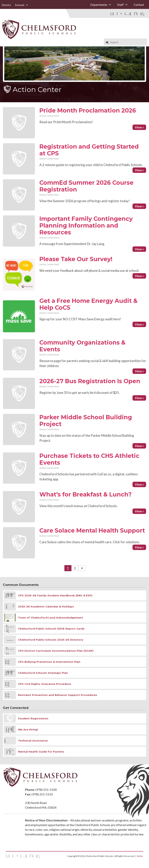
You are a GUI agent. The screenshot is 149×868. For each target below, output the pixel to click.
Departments (101, 5)
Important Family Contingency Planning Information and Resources (86, 226)
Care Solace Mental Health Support (92, 531)
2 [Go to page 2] (75, 568)
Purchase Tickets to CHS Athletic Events (89, 459)
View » (139, 127)
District (6, 5)
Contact (139, 5)
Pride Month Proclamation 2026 (88, 110)
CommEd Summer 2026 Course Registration (86, 186)
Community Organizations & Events (82, 346)
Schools (22, 5)
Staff (123, 5)
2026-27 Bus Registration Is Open (90, 381)
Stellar (140, 856)
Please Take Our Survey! (76, 259)
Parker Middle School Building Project (86, 421)
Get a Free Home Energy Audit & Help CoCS (88, 304)
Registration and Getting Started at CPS (89, 150)
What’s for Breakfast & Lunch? (86, 494)
